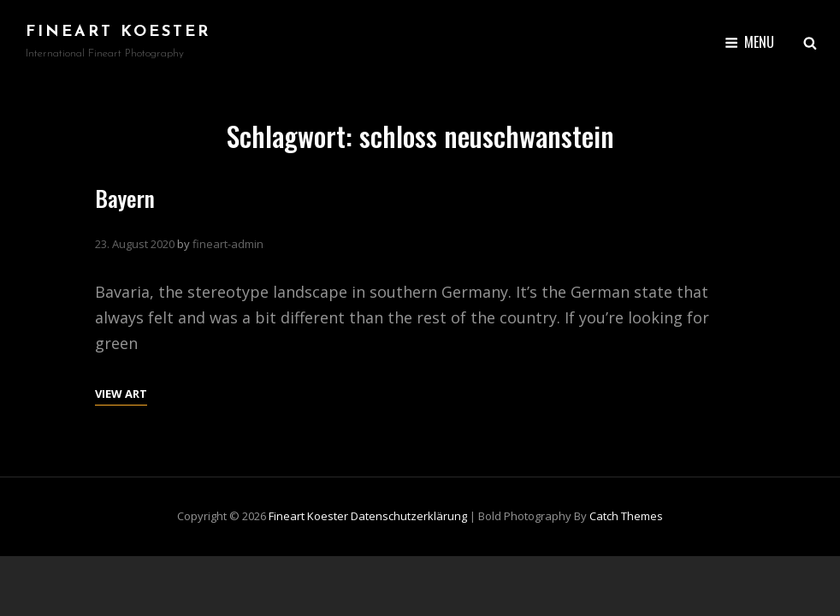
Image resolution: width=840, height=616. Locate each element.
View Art (121, 392)
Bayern (125, 198)
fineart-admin (228, 244)
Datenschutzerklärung (409, 516)
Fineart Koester (118, 32)
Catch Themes (626, 516)
